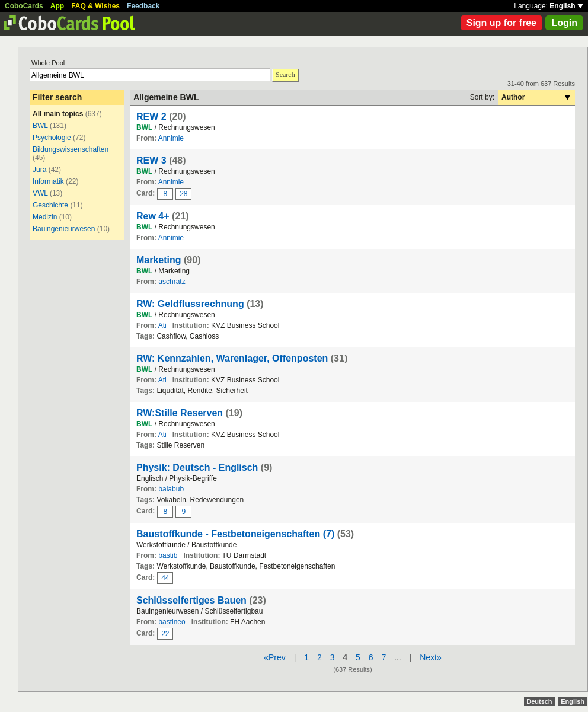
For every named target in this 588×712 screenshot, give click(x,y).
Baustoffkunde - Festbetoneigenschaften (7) (235, 534)
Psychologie (52, 138)
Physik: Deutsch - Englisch (197, 467)
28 (183, 194)
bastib (168, 555)
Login (564, 23)
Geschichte (50, 205)
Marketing (159, 260)
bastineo (172, 622)
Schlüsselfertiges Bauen (191, 600)
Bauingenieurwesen (64, 229)
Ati (162, 325)
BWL (40, 126)
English (566, 6)
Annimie (171, 138)
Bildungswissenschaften (71, 149)
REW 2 (151, 116)
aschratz (172, 282)
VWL (40, 193)
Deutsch (539, 701)
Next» (431, 657)
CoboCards (24, 6)
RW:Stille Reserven (180, 413)
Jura (39, 170)
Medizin (45, 217)
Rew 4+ (153, 216)
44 (165, 578)
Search (285, 75)
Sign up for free (501, 23)
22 (165, 634)
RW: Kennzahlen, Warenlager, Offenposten (232, 358)
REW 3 (151, 160)
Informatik (48, 181)
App (57, 6)
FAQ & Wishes (95, 6)
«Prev (275, 657)
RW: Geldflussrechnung (190, 304)
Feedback (143, 6)
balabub (171, 489)
